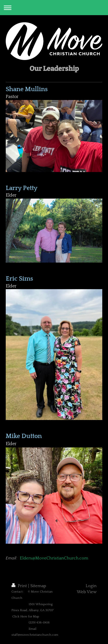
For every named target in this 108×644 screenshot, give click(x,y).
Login (91, 586)
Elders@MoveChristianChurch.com (54, 558)
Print (20, 586)
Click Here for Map (26, 617)
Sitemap (38, 586)
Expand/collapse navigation (54, 8)
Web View (87, 592)
